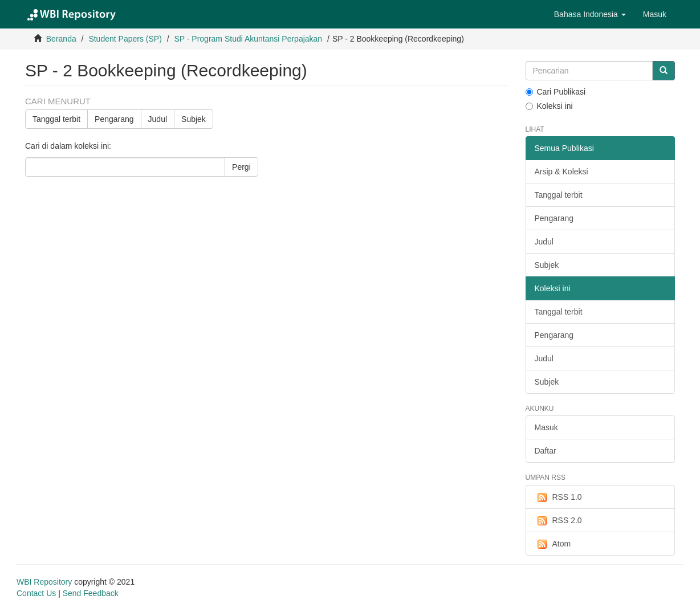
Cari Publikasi (556, 92)
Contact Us (36, 593)
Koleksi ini (549, 106)
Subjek (194, 119)
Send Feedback (91, 593)
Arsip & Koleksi (561, 172)
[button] (590, 14)
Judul (158, 119)
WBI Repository (44, 582)
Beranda (61, 39)
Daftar (546, 451)
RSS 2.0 (558, 521)
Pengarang (114, 119)
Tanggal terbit (56, 119)
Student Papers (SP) (125, 39)
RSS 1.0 (558, 497)
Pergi (241, 167)
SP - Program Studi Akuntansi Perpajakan (248, 39)
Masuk (546, 427)
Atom (553, 544)
